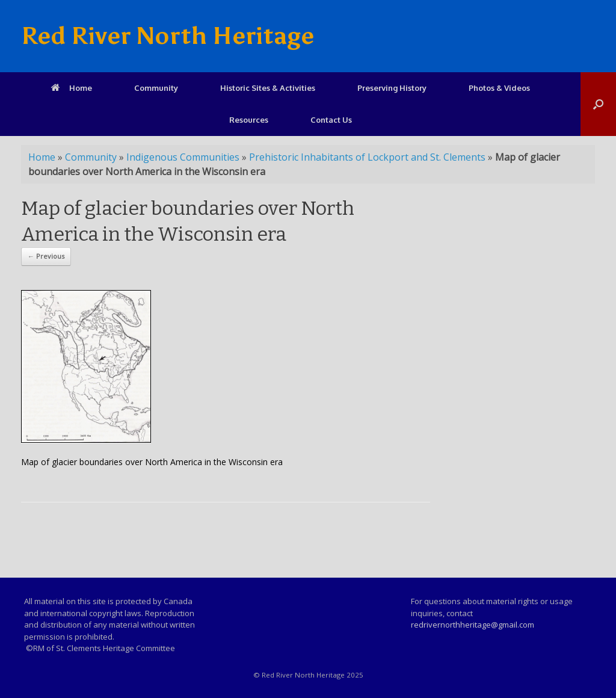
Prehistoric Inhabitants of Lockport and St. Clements (367, 157)
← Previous (46, 256)
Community (156, 88)
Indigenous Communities (183, 157)
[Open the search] (598, 104)
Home (72, 88)
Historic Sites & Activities (268, 88)
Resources (249, 120)
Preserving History (392, 88)
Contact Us (331, 120)
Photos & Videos (499, 88)
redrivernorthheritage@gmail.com (473, 625)
